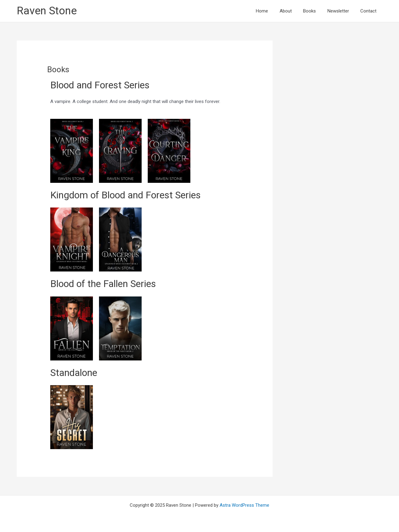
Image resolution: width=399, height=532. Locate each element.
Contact (370, 11)
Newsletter (342, 11)
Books (315, 11)
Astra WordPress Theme (244, 505)
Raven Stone (47, 11)
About (294, 11)
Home (272, 11)
